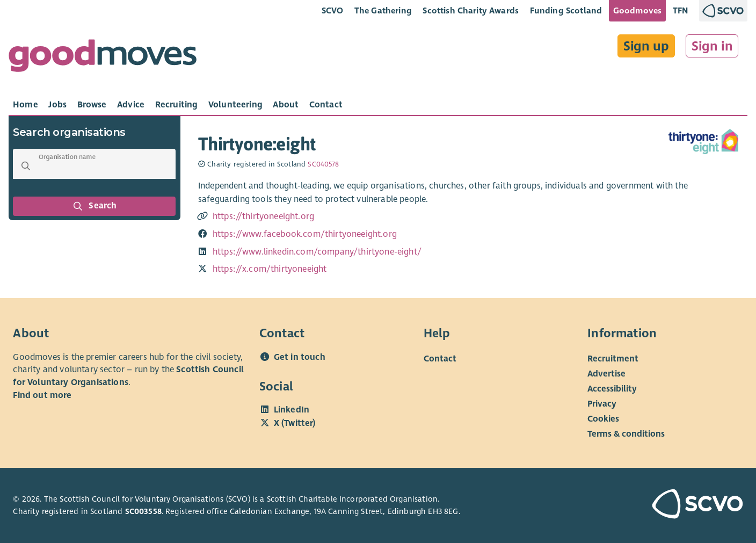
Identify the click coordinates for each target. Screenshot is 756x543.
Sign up (646, 46)
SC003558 (143, 511)
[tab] (26, 105)
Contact (440, 359)
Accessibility (612, 389)
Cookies (603, 419)
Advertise (606, 374)
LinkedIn (292, 410)
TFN (681, 10)
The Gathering (383, 10)
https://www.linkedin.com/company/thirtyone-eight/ (317, 252)
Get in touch (300, 357)
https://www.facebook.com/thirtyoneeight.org (305, 234)
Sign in (712, 46)
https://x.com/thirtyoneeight (270, 269)
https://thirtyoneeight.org (263, 216)
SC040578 (323, 164)
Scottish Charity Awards (471, 10)
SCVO (333, 10)
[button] (26, 166)
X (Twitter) (295, 423)
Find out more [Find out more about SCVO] (42, 395)
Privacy (602, 404)
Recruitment (613, 359)
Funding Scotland (566, 10)
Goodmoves (637, 10)
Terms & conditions (626, 434)
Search (95, 206)
